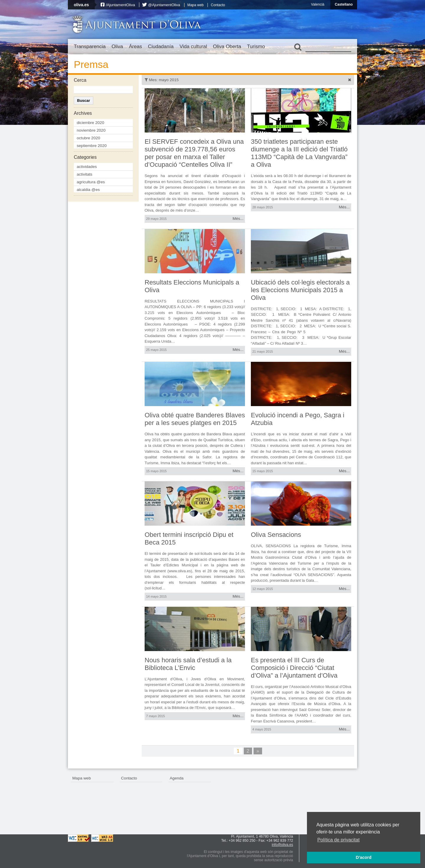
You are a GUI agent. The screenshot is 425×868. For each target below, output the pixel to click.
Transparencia (90, 46)
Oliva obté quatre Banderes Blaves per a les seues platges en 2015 (195, 419)
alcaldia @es (88, 190)
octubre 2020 (88, 138)
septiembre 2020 (92, 146)
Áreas (135, 46)
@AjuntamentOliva (164, 5)
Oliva (117, 46)
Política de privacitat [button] (338, 840)
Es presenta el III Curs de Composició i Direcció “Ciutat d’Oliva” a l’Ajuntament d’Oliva (294, 668)
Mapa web (196, 5)
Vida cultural (193, 46)
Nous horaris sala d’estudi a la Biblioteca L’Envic (188, 664)
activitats (85, 174)
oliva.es (81, 5)
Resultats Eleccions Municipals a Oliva (192, 286)
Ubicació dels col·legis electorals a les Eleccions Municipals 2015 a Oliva (300, 290)
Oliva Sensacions (276, 535)
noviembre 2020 (91, 130)
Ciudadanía (161, 46)
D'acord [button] (363, 857)
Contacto (218, 5)
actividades (87, 167)
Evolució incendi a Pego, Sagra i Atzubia (298, 419)
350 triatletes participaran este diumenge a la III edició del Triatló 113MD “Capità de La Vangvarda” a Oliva (299, 153)
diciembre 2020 (90, 123)
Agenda (177, 778)
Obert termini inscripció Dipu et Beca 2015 (189, 538)
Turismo (256, 46)
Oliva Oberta (227, 46)
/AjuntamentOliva (120, 5)
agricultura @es (91, 182)
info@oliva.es (282, 845)
